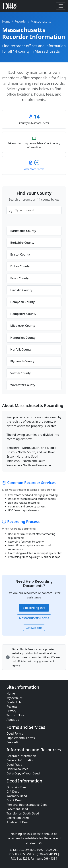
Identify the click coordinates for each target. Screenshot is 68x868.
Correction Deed (18, 818)
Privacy (11, 711)
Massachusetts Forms (34, 618)
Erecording (14, 742)
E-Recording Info (34, 608)
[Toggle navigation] (61, 6)
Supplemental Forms (21, 738)
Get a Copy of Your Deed (23, 773)
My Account (15, 698)
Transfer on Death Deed (23, 813)
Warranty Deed (17, 796)
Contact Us (14, 702)
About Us (13, 720)
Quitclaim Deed (17, 787)
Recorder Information (21, 756)
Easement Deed (17, 809)
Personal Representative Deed (27, 805)
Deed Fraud (14, 765)
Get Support (34, 628)
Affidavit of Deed (18, 822)
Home (6, 21)
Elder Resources (17, 769)
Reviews (12, 707)
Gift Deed (13, 792)
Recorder (20, 21)
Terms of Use (15, 715)
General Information (20, 760)
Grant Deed (14, 800)
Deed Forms (15, 733)
